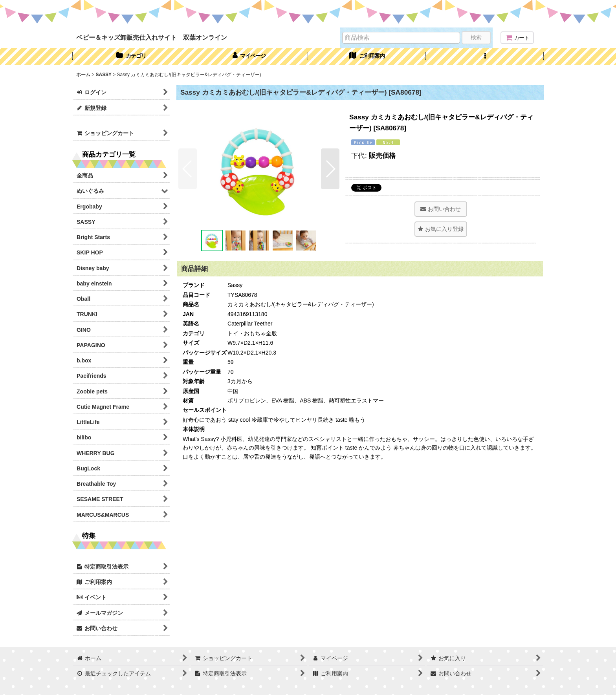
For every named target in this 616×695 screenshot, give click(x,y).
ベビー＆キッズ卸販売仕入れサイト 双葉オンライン (152, 37)
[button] (485, 57)
